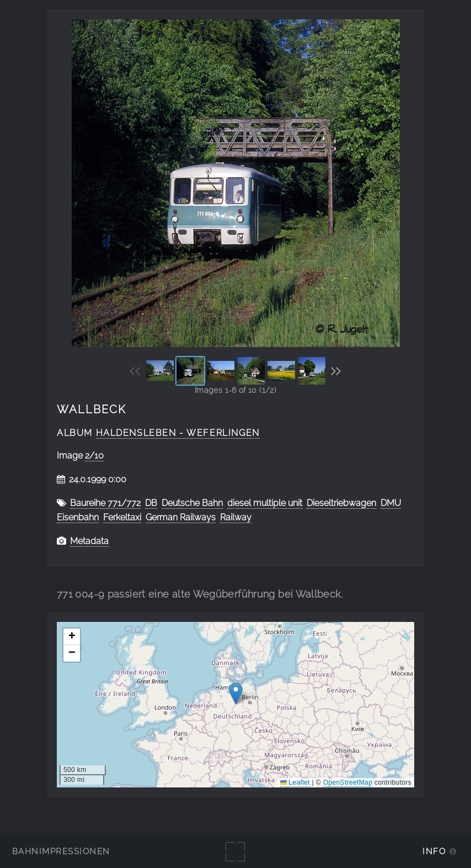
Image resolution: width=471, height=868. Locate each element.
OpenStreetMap (348, 782)
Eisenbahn (78, 517)
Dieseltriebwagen (341, 503)
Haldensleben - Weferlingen (178, 433)
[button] (236, 693)
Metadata (89, 541)
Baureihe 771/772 (105, 503)
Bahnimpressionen (61, 851)
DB (151, 503)
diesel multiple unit (265, 503)
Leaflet (295, 782)
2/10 (94, 456)
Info (434, 851)
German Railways (181, 517)
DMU (391, 503)
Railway (236, 517)
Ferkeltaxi (122, 517)
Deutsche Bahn (192, 503)
